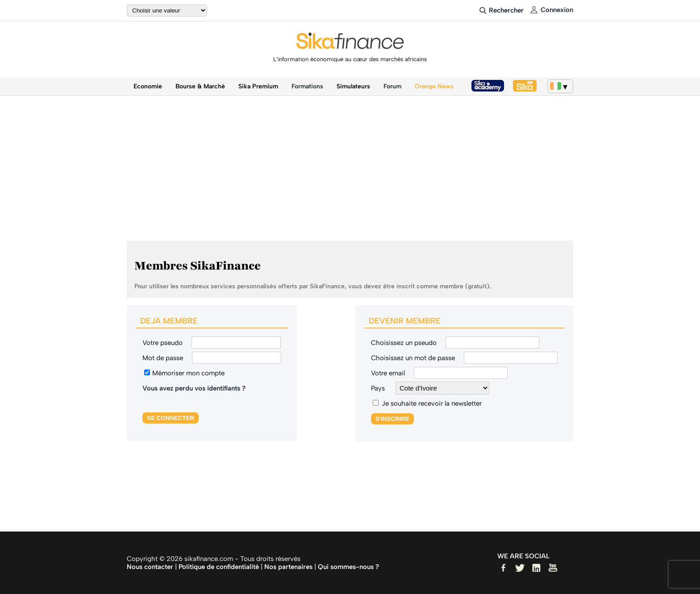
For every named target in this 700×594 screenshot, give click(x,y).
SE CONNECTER (171, 418)
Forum (392, 86)
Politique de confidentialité (219, 567)
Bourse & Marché (200, 86)
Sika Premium (258, 86)
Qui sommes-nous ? (348, 567)
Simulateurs (353, 86)
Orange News (434, 86)
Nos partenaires (288, 567)
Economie (148, 86)
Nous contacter (150, 567)
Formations (307, 86)
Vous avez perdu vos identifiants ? (194, 388)
